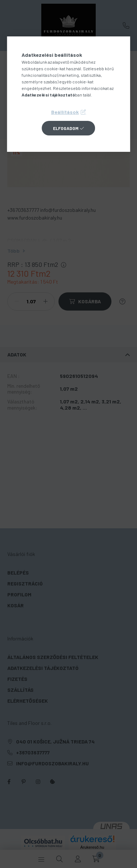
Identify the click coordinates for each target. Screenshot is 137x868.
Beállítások (65, 112)
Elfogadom (66, 128)
